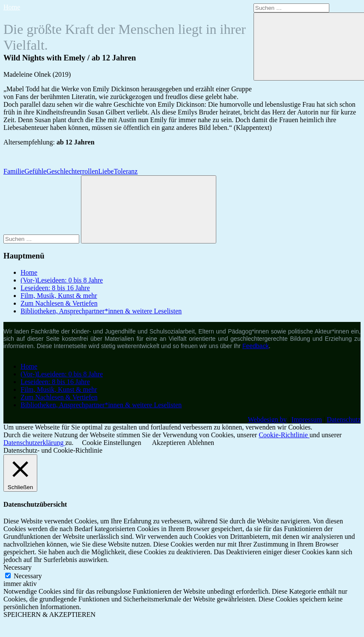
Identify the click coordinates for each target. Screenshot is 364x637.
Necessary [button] (18, 567)
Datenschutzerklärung (34, 443)
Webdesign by (267, 419)
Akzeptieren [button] (169, 443)
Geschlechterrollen (72, 171)
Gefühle (36, 171)
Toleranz (126, 171)
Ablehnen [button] (201, 443)
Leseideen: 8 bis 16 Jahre (55, 288)
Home (12, 7)
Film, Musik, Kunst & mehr (59, 296)
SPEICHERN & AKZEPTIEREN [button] (49, 614)
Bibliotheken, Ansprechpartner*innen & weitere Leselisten (101, 311)
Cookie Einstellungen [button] (112, 443)
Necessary (28, 576)
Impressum (307, 419)
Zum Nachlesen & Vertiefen (59, 303)
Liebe (106, 171)
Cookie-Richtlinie (284, 435)
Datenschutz (344, 419)
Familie (14, 171)
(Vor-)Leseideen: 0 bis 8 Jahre (62, 280)
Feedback (255, 346)
